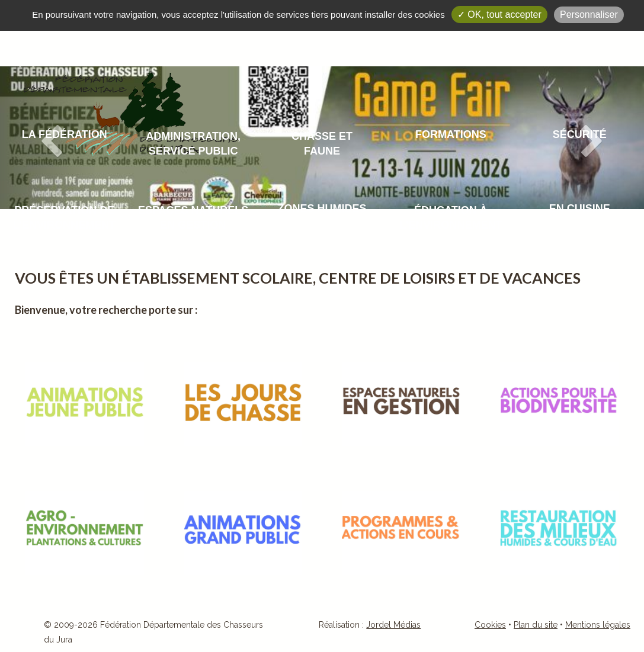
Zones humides (322, 208)
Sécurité (580, 134)
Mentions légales (598, 625)
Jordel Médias (393, 625)
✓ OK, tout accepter (499, 15)
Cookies (490, 625)
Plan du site (536, 625)
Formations (451, 134)
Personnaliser (589, 15)
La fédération (65, 134)
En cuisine (580, 208)
